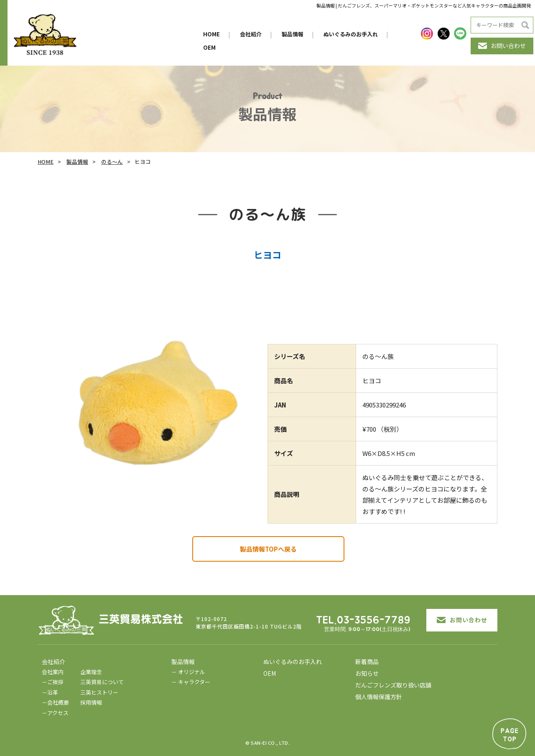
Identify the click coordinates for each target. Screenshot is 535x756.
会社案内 (53, 672)
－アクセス (55, 713)
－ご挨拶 (53, 682)
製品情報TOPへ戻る (268, 549)
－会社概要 (55, 702)
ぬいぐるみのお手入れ (351, 34)
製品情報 (293, 34)
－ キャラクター (191, 682)
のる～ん (112, 162)
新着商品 (367, 662)
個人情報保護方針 (379, 697)
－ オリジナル (188, 672)
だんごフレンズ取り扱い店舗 (393, 685)
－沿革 (50, 692)
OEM (209, 47)
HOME (211, 34)
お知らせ (367, 673)
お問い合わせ (502, 46)
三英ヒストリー (99, 692)
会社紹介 (251, 34)
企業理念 (91, 672)
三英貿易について (102, 682)
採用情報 (91, 702)
